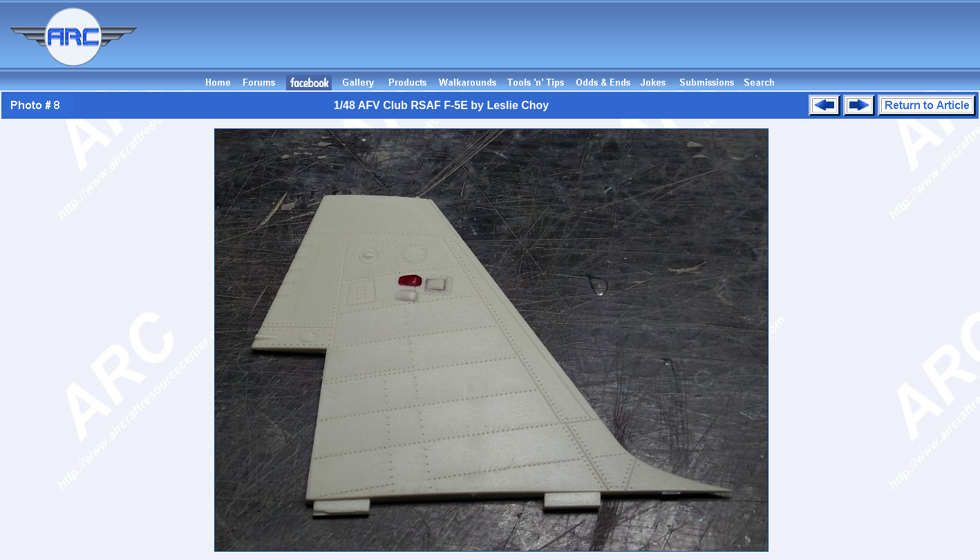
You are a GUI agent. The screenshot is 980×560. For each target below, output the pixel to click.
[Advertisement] (728, 44)
